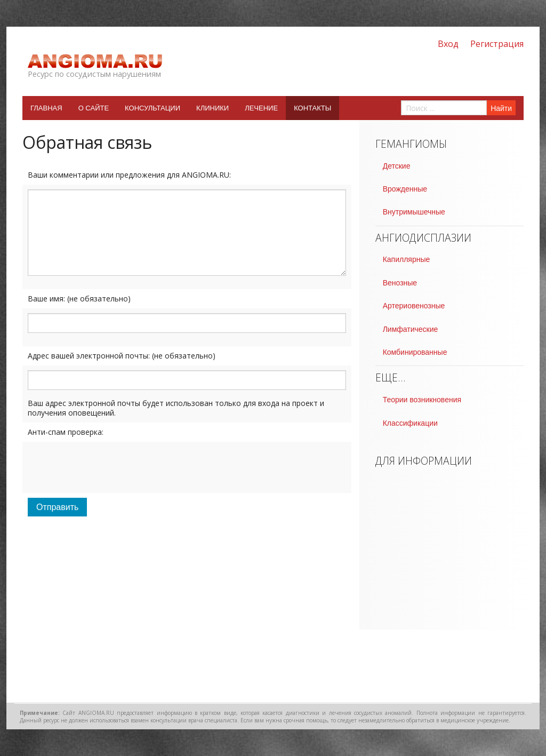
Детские (397, 166)
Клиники (212, 108)
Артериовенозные (414, 306)
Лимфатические (411, 329)
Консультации (152, 108)
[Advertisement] (187, 617)
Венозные (400, 283)
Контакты (312, 108)
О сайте (94, 108)
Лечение (261, 108)
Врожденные (405, 189)
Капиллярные (407, 259)
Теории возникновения (422, 400)
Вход (448, 44)
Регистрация (497, 44)
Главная (46, 108)
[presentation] (109, 467)
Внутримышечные (414, 212)
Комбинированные (415, 352)
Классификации (410, 423)
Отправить (57, 507)
